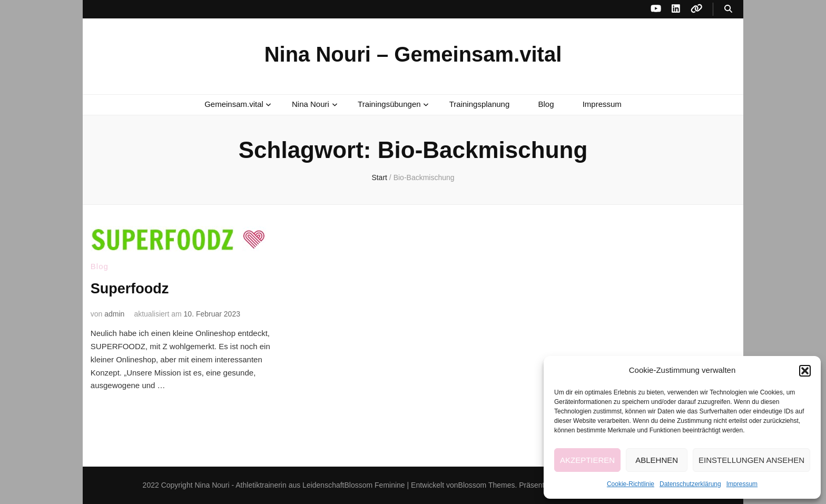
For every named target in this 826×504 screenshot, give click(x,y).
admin (114, 313)
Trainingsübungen (389, 104)
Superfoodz (131, 288)
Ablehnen (657, 460)
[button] (805, 371)
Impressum (742, 484)
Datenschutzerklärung (690, 484)
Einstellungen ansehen (751, 460)
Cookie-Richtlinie (631, 484)
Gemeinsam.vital (234, 104)
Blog (546, 104)
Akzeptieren (587, 460)
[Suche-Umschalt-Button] (728, 9)
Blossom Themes (487, 485)
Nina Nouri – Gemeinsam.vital (413, 54)
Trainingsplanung (480, 104)
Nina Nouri (311, 104)
